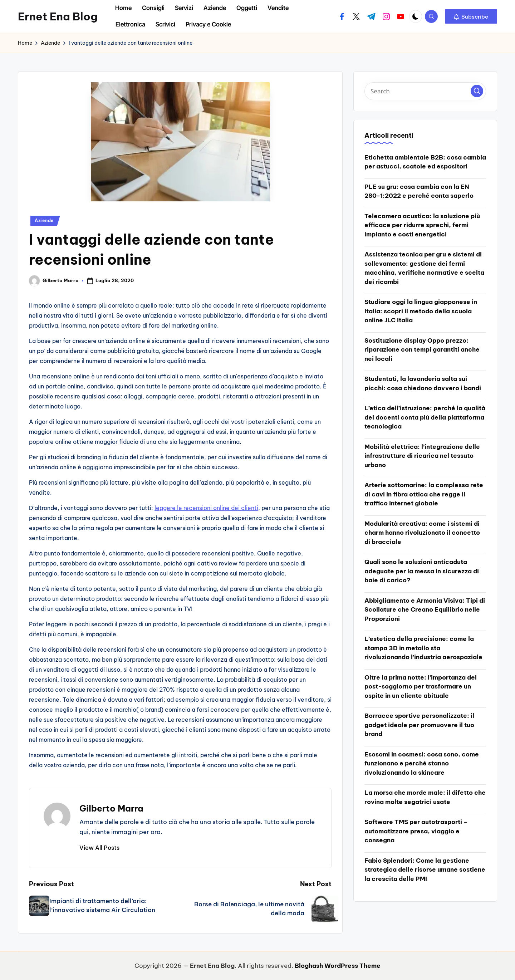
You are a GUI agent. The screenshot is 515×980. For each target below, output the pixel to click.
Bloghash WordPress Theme (338, 966)
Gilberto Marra (111, 808)
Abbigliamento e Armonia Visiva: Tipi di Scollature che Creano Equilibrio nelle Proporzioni (425, 610)
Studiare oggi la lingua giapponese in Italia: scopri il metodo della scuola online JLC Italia (421, 311)
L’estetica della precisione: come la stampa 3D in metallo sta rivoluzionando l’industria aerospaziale (423, 648)
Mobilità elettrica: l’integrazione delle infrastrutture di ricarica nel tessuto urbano (422, 456)
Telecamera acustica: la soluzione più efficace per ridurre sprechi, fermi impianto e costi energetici (422, 225)
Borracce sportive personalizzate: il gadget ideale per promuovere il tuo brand (419, 725)
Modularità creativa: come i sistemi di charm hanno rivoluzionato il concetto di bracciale (422, 533)
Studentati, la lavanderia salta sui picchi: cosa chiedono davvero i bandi (423, 383)
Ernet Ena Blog (58, 16)
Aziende (44, 220)
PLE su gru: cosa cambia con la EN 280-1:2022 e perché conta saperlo (419, 191)
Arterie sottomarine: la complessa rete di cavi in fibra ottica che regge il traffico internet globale (424, 494)
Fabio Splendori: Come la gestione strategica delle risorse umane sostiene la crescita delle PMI (425, 870)
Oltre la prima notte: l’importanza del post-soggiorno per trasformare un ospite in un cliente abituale (421, 687)
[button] (471, 16)
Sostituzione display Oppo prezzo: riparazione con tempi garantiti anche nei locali (422, 350)
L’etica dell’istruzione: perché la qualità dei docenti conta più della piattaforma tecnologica (425, 417)
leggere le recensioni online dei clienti (206, 508)
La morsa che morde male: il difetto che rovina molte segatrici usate (425, 797)
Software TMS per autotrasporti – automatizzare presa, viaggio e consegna (416, 831)
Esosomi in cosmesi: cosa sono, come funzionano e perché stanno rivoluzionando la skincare (422, 763)
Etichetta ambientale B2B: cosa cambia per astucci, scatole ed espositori (425, 162)
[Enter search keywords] (425, 91)
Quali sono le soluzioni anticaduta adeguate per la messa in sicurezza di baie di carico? (422, 571)
